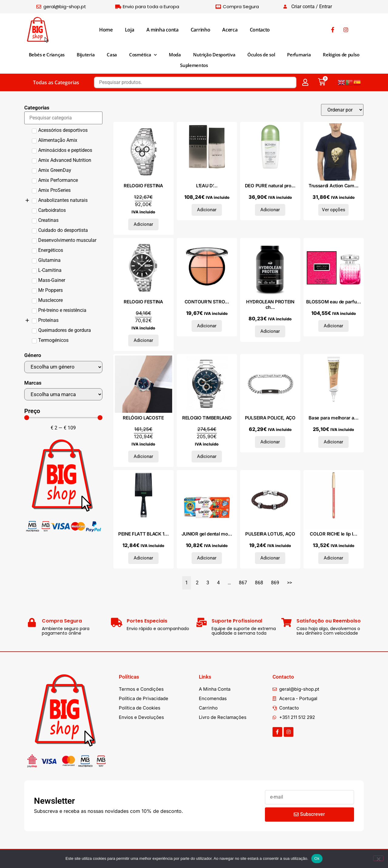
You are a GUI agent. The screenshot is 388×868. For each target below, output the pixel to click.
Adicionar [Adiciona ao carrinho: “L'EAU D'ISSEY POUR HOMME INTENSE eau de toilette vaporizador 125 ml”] (207, 210)
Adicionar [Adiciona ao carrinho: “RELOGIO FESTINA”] (143, 224)
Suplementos (194, 65)
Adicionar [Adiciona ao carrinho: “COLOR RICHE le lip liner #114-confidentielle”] (333, 558)
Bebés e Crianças (47, 55)
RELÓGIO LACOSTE (143, 418)
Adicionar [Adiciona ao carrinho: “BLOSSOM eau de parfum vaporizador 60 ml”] (333, 326)
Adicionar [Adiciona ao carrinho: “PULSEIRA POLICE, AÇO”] (270, 442)
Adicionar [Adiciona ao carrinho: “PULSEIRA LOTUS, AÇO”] (270, 558)
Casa (112, 55)
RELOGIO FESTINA (143, 186)
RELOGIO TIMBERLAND (207, 418)
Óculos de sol (261, 55)
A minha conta (162, 30)
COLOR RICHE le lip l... (333, 534)
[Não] (378, 858)
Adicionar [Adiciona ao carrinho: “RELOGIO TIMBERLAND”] (207, 456)
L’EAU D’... (207, 186)
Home (106, 30)
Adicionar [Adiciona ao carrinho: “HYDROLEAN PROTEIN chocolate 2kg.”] (270, 331)
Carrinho (201, 30)
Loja (130, 30)
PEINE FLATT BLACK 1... (143, 534)
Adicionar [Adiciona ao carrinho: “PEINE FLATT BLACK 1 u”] (143, 558)
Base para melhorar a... (333, 418)
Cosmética (143, 55)
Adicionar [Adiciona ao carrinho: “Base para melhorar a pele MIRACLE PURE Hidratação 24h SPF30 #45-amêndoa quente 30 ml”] (333, 442)
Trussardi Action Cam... (334, 186)
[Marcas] (63, 394)
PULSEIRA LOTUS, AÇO (270, 534)
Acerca (230, 30)
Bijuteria (86, 55)
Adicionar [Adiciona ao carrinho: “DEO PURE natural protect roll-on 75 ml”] (270, 210)
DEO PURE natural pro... (270, 186)
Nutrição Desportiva (214, 55)
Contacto (260, 30)
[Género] (63, 367)
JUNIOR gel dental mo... (207, 534)
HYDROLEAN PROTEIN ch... (270, 304)
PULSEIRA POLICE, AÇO (270, 418)
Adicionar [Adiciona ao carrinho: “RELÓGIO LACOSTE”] (143, 456)
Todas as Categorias (56, 82)
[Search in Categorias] (63, 118)
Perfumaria (299, 55)
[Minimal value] (63, 418)
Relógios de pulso (341, 55)
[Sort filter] (342, 110)
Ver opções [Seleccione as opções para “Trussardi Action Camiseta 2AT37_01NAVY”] (334, 210)
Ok (317, 858)
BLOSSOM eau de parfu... (333, 302)
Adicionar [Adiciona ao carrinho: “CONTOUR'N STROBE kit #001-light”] (207, 326)
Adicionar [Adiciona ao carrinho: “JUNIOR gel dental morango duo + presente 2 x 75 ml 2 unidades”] (207, 558)
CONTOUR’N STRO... (207, 302)
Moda (175, 55)
